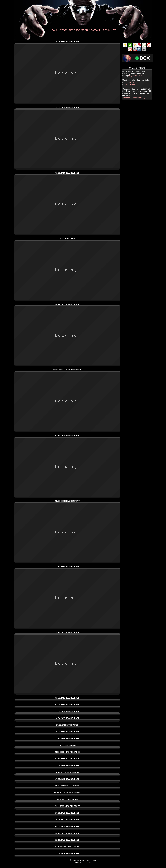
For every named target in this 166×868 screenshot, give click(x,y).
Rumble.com (130, 82)
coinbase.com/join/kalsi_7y (134, 98)
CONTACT (95, 30)
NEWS (53, 30)
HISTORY (63, 30)
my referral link (136, 76)
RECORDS (75, 30)
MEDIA (85, 30)
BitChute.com (130, 85)
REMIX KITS (110, 30)
